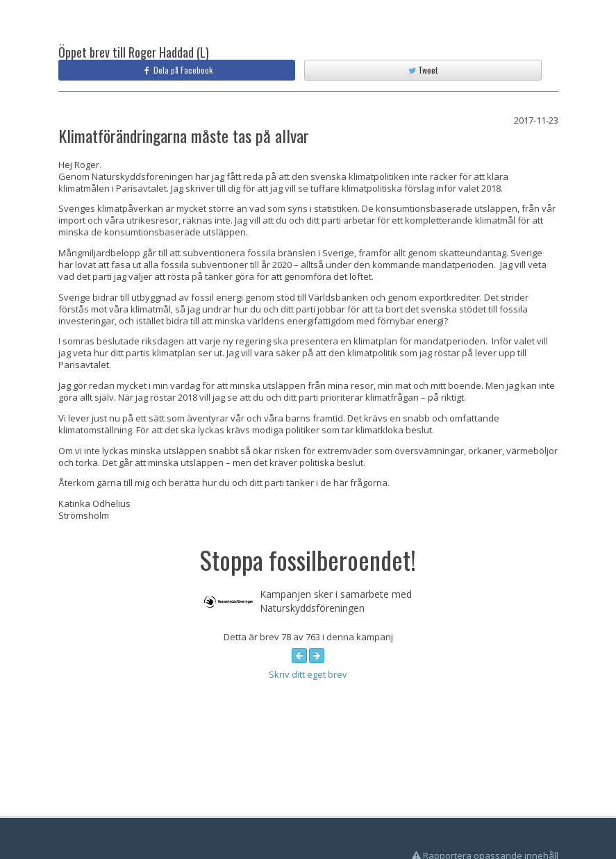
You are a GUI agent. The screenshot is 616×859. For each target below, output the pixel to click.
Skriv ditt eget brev (308, 674)
